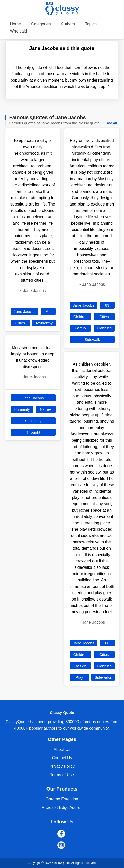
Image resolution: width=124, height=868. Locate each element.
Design (80, 666)
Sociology (33, 421)
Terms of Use (62, 775)
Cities (20, 323)
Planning (104, 328)
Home (16, 24)
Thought (33, 432)
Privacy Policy (62, 766)
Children (81, 317)
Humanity (22, 409)
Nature (46, 409)
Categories (41, 24)
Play (79, 677)
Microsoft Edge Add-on (62, 807)
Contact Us (62, 758)
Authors (68, 24)
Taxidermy (44, 323)
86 (107, 643)
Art (48, 312)
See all (111, 123)
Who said (19, 31)
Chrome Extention (62, 799)
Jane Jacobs (25, 312)
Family (81, 328)
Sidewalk (92, 340)
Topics (91, 24)
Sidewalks (103, 677)
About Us (62, 749)
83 (107, 305)
